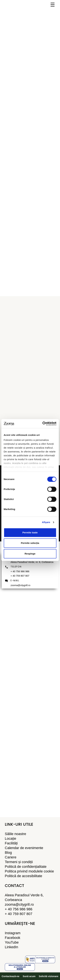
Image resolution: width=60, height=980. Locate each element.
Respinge (30, 554)
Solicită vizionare (49, 976)
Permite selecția (30, 543)
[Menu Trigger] (53, 4)
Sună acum (29, 976)
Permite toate (30, 532)
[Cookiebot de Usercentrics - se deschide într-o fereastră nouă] (43, 424)
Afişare (46, 522)
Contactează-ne (10, 976)
